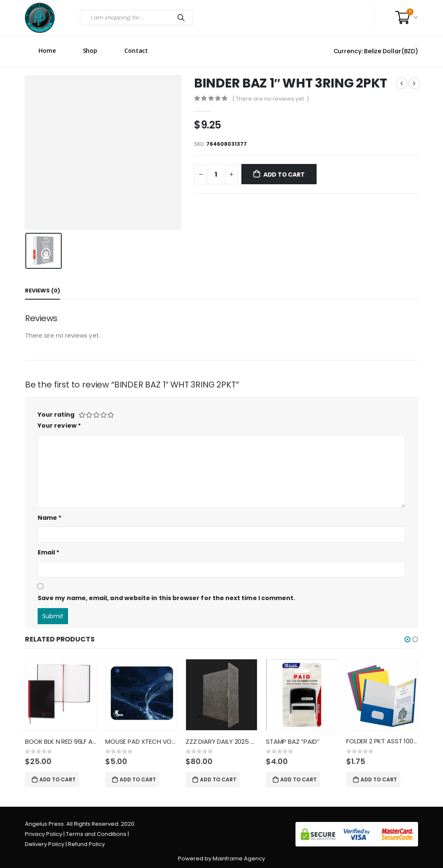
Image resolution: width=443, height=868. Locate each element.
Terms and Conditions (96, 834)
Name (49, 518)
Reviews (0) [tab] (42, 291)
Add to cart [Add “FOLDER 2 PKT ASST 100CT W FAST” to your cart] (379, 779)
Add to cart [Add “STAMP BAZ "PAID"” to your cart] (298, 779)
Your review (59, 426)
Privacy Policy (44, 834)
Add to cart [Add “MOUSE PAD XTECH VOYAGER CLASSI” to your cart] (138, 779)
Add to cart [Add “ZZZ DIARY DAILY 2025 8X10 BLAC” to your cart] (218, 779)
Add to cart (284, 175)
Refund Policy (86, 844)
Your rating (56, 415)
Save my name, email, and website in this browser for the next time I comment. (166, 598)
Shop (90, 50)
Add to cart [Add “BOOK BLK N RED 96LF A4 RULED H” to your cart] (57, 779)
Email (49, 552)
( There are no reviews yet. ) (271, 99)
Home (47, 50)
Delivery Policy (45, 844)
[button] (407, 639)
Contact (136, 50)
